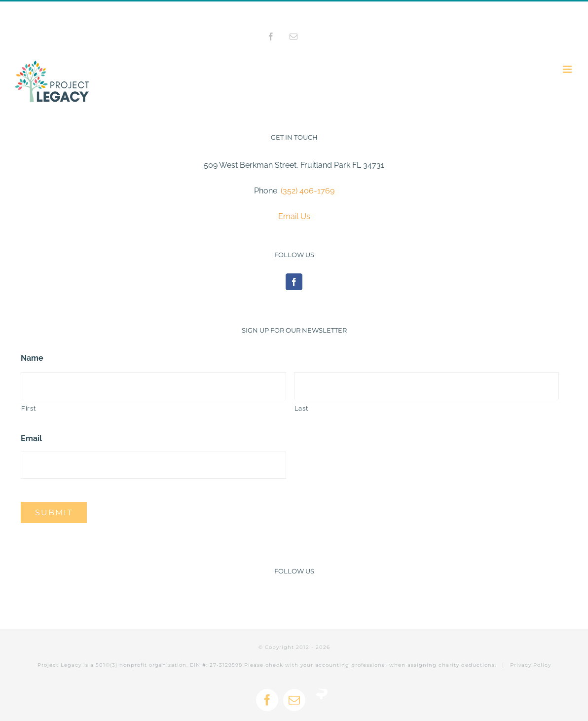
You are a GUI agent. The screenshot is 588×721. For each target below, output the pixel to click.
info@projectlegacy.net (338, 12)
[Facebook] (294, 282)
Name (32, 358)
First (28, 408)
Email (31, 438)
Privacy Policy (531, 665)
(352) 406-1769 (308, 191)
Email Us (294, 216)
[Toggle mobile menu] (568, 69)
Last (301, 408)
